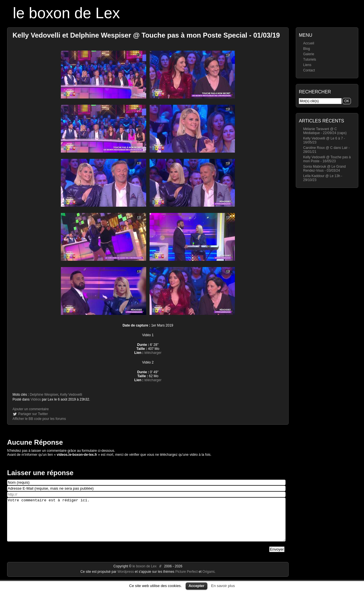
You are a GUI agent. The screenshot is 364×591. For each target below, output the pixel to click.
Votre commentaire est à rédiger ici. (146, 524)
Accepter (197, 586)
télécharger (153, 353)
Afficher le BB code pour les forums (39, 419)
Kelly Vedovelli (71, 395)
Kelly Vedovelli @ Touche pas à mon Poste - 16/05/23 (327, 159)
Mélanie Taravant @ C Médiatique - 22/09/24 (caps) (325, 131)
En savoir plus (223, 586)
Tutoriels (310, 59)
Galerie (309, 54)
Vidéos (36, 399)
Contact (309, 70)
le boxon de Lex (66, 13)
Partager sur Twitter (33, 414)
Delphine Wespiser (44, 395)
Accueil (309, 43)
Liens (307, 65)
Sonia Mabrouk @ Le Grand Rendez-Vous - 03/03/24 (324, 169)
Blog (307, 49)
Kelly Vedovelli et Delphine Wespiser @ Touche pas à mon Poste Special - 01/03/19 (146, 35)
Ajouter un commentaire (31, 409)
